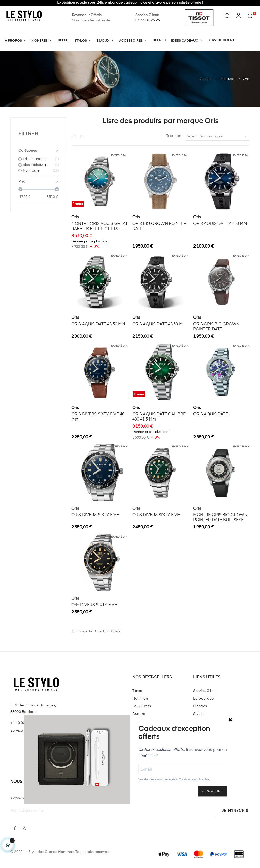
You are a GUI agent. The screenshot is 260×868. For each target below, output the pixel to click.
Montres (200, 706)
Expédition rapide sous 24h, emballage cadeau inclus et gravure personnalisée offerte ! (130, 3)
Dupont (139, 714)
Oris (75, 217)
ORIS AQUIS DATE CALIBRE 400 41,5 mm (159, 417)
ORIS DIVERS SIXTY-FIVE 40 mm (98, 417)
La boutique (204, 699)
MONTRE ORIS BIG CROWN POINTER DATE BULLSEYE (220, 518)
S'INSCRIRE (213, 791)
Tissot (137, 691)
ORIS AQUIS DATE (211, 414)
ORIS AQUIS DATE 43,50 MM (220, 224)
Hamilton (140, 699)
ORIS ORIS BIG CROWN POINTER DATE (216, 327)
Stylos (198, 714)
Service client (22, 731)
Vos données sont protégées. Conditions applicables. (174, 780)
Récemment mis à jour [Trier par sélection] (218, 136)
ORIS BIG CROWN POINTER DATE (159, 226)
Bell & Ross (142, 706)
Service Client (205, 691)
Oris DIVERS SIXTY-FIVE (94, 605)
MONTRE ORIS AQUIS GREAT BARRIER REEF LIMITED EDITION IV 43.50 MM (100, 227)
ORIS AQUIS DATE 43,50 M (157, 324)
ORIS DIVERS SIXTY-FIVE (95, 515)
